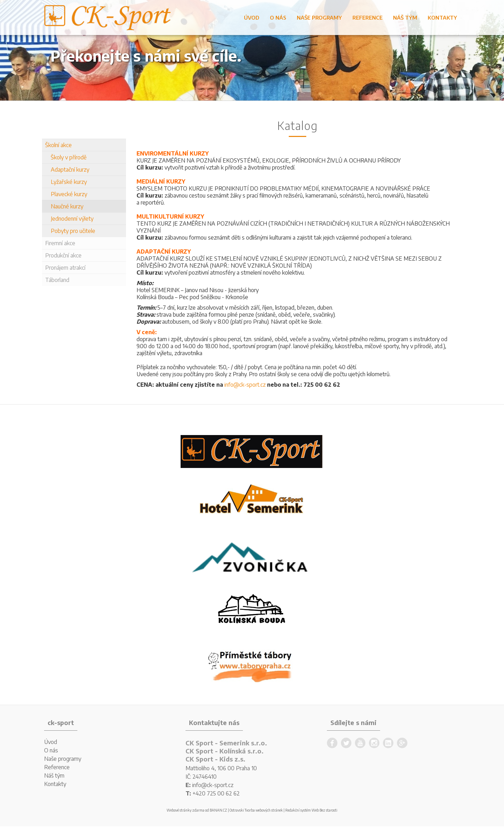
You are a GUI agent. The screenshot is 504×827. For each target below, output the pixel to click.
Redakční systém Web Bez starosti (311, 810)
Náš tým (405, 18)
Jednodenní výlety (72, 219)
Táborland (57, 280)
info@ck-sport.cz (245, 385)
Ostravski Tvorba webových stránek (256, 810)
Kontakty (442, 18)
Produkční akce (63, 255)
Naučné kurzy (67, 206)
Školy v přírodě (69, 157)
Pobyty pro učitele (73, 231)
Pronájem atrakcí (65, 268)
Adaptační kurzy (70, 170)
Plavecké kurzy (69, 194)
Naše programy (319, 18)
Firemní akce (60, 243)
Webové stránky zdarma (185, 810)
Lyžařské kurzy (69, 182)
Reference (367, 18)
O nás (278, 18)
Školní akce (58, 145)
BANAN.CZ (218, 810)
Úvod (252, 18)
